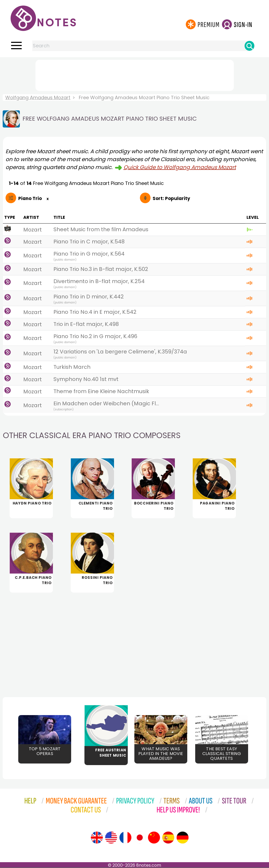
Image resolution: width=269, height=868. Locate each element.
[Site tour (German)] (183, 838)
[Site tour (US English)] (111, 838)
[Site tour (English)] (97, 838)
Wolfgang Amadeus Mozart (38, 97)
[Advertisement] (135, 74)
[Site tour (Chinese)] (154, 838)
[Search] (249, 46)
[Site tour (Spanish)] (168, 838)
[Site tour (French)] (125, 838)
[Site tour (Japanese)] (140, 838)
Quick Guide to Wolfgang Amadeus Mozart (180, 167)
